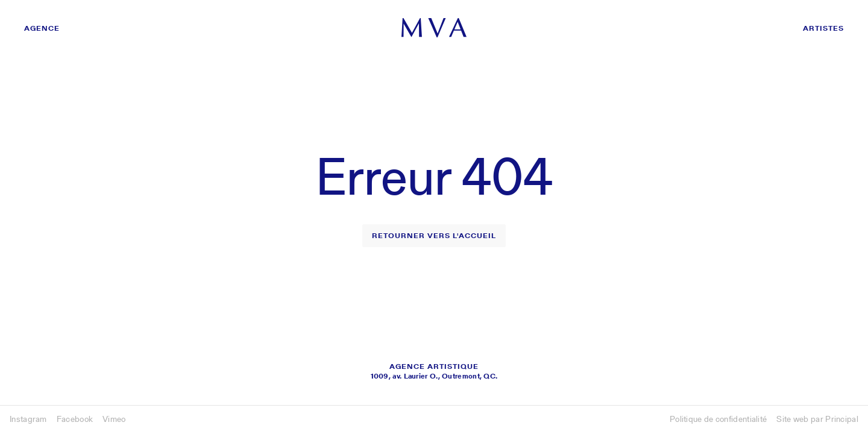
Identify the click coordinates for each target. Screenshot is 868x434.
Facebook (75, 419)
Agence (42, 28)
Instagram (28, 419)
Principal (842, 419)
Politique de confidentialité (718, 419)
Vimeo (114, 419)
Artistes (823, 28)
